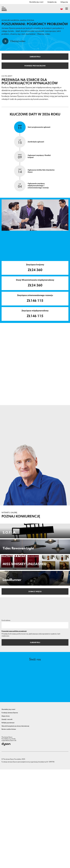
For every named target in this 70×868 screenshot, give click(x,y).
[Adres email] (35, 724)
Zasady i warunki (7, 818)
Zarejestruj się (52, 2)
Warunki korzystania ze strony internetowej (15, 825)
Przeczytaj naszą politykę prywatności (14, 730)
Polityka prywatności (8, 821)
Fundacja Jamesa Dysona (10, 811)
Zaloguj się (64, 2)
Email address (6, 719)
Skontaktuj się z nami (36, 2)
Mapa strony (6, 815)
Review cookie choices (9, 828)
